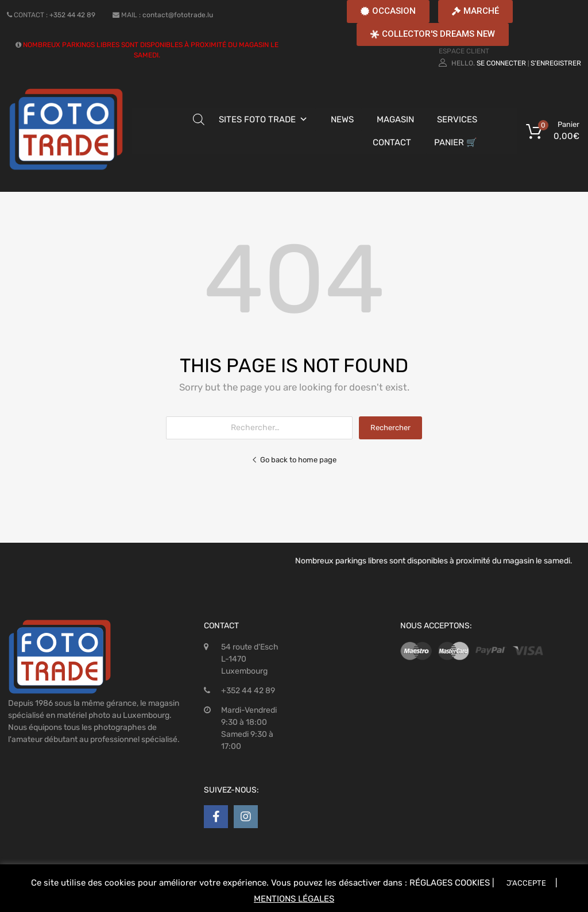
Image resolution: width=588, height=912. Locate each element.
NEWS (342, 119)
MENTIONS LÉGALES (294, 899)
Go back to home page (294, 460)
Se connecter (501, 63)
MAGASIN (395, 119)
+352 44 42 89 (72, 15)
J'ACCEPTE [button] (526, 883)
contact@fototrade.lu (178, 15)
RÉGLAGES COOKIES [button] (450, 883)
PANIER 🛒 (456, 142)
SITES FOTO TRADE (257, 119)
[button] (388, 11)
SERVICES (457, 119)
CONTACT (392, 142)
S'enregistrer (556, 63)
